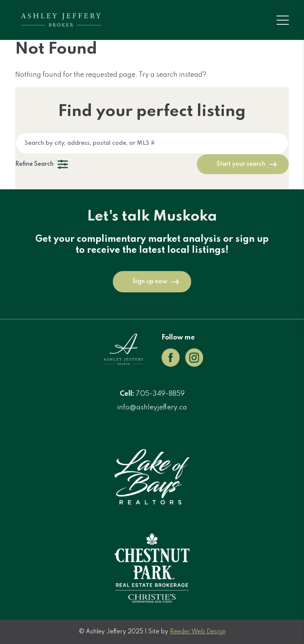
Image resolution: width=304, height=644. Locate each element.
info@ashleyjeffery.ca (152, 408)
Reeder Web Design (198, 632)
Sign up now (150, 282)
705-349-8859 (160, 394)
